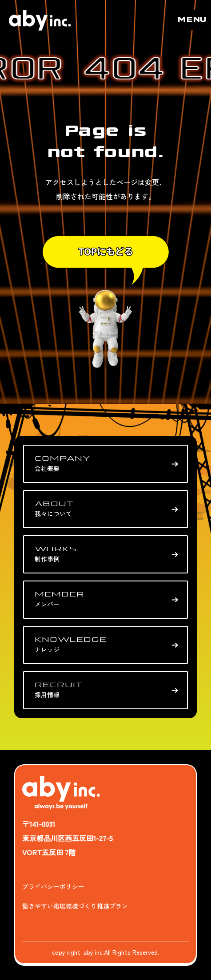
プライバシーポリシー (53, 886)
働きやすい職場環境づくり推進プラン (75, 906)
